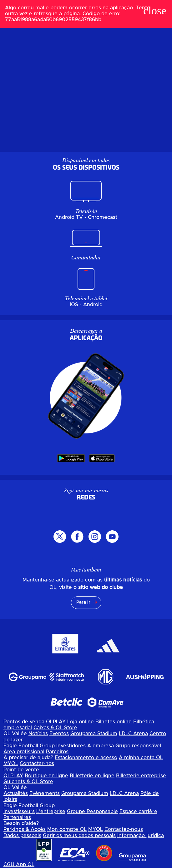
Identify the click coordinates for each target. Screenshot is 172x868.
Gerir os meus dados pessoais (79, 836)
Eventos (59, 734)
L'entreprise (51, 812)
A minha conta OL (141, 758)
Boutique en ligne (46, 776)
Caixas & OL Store (55, 728)
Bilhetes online (114, 722)
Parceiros (57, 752)
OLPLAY (56, 722)
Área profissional (24, 752)
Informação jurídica (141, 836)
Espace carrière (138, 812)
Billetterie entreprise (141, 776)
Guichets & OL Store (28, 782)
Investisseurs (19, 812)
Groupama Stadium (94, 734)
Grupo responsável (138, 746)
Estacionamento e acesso (86, 758)
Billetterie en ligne (92, 776)
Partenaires (17, 817)
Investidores (71, 746)
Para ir (83, 602)
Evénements (45, 793)
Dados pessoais (22, 836)
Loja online (81, 722)
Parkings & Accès (25, 829)
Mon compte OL (67, 829)
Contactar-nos (37, 764)
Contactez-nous (124, 829)
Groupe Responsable (92, 812)
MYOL (11, 764)
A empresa (101, 746)
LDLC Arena (133, 734)
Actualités (16, 793)
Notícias (38, 734)
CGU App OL (19, 865)
